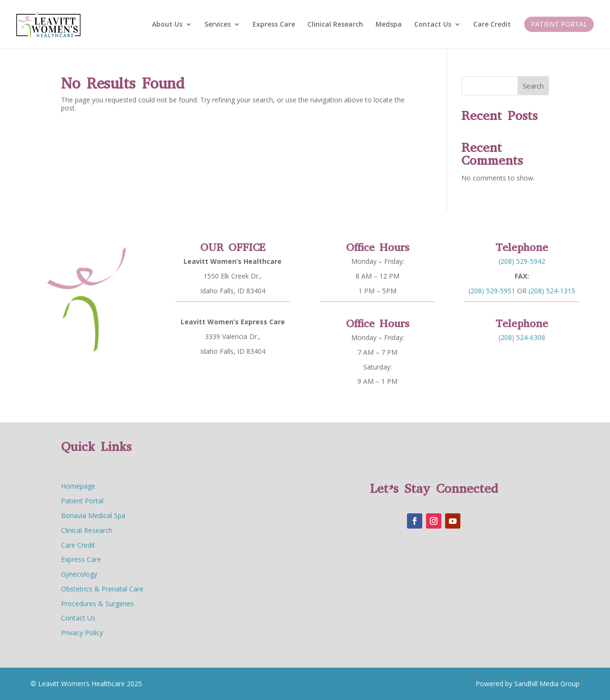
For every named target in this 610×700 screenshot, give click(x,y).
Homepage (78, 486)
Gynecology (79, 574)
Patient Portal (559, 24)
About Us (167, 25)
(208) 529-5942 (522, 262)
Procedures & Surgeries (97, 604)
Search (533, 86)
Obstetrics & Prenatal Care (102, 589)
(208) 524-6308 (522, 336)
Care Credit (492, 25)
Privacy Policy (82, 633)
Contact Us (433, 25)
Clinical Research (335, 25)
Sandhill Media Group (546, 684)
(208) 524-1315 (549, 288)
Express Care (274, 25)
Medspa (389, 25)
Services (218, 25)
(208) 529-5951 (496, 288)
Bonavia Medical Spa (93, 515)
